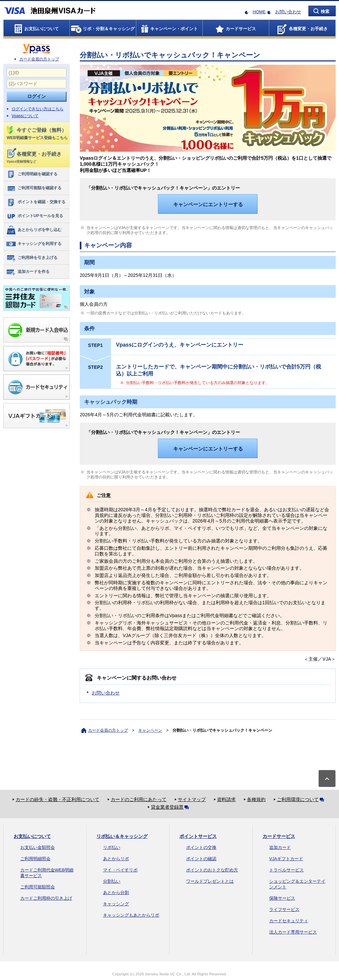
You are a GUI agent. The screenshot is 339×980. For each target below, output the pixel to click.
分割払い (112, 881)
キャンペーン (150, 730)
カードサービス (279, 836)
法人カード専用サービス (293, 932)
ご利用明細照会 (35, 859)
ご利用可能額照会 (38, 887)
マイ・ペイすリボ (120, 870)
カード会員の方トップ (39, 59)
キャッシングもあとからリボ (131, 915)
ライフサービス (284, 909)
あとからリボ (116, 859)
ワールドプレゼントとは (210, 881)
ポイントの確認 (201, 859)
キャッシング (116, 904)
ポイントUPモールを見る (35, 216)
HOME (259, 12)
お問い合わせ (288, 12)
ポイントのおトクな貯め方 (212, 870)
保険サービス (282, 898)
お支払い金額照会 (38, 847)
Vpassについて (25, 116)
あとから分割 (116, 893)
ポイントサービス (198, 836)
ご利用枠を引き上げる (32, 258)
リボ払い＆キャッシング (122, 836)
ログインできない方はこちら (38, 109)
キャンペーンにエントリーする (208, 204)
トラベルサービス (286, 870)
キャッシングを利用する (34, 244)
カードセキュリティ (289, 921)
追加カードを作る (28, 272)
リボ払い (112, 847)
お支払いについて (32, 836)
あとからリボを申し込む (34, 230)
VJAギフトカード (286, 859)
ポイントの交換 (201, 847)
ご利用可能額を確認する (34, 188)
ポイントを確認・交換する (36, 202)
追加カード (280, 847)
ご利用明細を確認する (32, 174)
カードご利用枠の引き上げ (46, 898)
